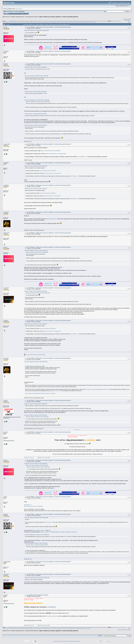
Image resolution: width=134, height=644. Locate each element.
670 (34, 21)
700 (93, 21)
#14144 (129, 145)
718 (11, 22)
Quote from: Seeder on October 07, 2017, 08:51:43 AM (36, 415)
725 (25, 22)
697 (87, 21)
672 (38, 21)
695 (83, 21)
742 (59, 22)
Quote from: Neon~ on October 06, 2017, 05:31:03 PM (36, 114)
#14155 (129, 461)
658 (10, 21)
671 (36, 21)
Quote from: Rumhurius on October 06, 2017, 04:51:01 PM (37, 31)
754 (83, 22)
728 (31, 22)
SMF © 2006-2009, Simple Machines (73, 641)
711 (115, 21)
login (16, 9)
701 (95, 21)
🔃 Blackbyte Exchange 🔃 (44, 458)
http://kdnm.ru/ (28, 505)
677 (47, 21)
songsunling (7, 562)
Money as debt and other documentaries (35, 355)
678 (49, 21)
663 (20, 21)
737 (49, 22)
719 (13, 22)
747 (69, 22)
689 (71, 21)
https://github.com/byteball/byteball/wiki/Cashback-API (97, 389)
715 (5, 22)
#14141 (129, 28)
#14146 (129, 186)
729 (33, 22)
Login (18, 14)
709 (112, 21)
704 (101, 21)
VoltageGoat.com (28, 141)
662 (18, 21)
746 (67, 22)
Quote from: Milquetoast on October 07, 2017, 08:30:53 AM (37, 535)
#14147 (129, 213)
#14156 (129, 497)
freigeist (6, 321)
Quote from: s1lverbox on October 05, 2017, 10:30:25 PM (36, 76)
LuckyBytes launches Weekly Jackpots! (38, 595)
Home (7, 14)
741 (57, 22)
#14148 (129, 234)
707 (107, 21)
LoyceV (5, 400)
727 (29, 22)
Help (11, 14)
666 (26, 21)
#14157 (129, 515)
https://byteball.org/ (51, 219)
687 (67, 21)
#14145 (129, 163)
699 (91, 21)
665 (24, 21)
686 (65, 21)
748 (71, 22)
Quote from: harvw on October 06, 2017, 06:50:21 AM (36, 92)
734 (43, 22)
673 (40, 21)
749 (73, 22)
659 (12, 21)
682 (57, 21)
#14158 (129, 562)
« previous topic (127, 19)
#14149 (129, 248)
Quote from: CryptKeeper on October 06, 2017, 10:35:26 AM (37, 100)
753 (81, 22)
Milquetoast (7, 233)
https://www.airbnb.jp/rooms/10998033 (51, 151)
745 (65, 22)
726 (27, 22)
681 (55, 21)
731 (37, 22)
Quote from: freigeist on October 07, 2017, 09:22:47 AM (36, 362)
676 (45, 21)
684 (61, 21)
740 (55, 22)
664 (22, 21)
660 (14, 21)
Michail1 (6, 64)
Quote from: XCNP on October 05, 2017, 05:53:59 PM (36, 67)
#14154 (129, 433)
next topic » (128, 20)
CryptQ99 (6, 163)
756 (87, 22)
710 (113, 21)
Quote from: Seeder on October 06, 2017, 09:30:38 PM (36, 125)
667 (28, 21)
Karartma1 (6, 288)
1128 (94, 22)
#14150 (129, 289)
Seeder (5, 27)
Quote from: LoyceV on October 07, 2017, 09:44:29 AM (36, 464)
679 (51, 21)
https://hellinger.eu (82, 157)
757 (89, 22)
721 (17, 22)
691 (75, 21)
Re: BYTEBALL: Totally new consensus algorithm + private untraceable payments (49, 27)
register (20, 9)
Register (22, 14)
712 (117, 21)
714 (3, 22)
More (27, 14)
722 (19, 22)
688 (69, 21)
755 (85, 22)
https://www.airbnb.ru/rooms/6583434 (33, 506)
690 (73, 21)
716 (7, 22)
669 (32, 21)
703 (99, 21)
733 (41, 22)
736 (47, 22)
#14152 (129, 359)
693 (79, 21)
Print (129, 22)
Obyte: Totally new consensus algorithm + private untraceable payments (59, 17)
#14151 (129, 321)
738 (51, 22)
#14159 (129, 575)
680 (53, 21)
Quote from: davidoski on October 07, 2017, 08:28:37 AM (36, 518)
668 (30, 21)
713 (119, 21)
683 (59, 21)
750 (75, 22)
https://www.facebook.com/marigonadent (56, 154)
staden (5, 497)
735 (45, 22)
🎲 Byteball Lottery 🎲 (29, 458)
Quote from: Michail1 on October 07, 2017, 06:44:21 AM (36, 251)
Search (14, 14)
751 (77, 22)
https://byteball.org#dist (39, 530)
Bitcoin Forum (6, 17)
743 (61, 22)
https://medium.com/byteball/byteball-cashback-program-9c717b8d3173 (40, 393)
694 (81, 21)
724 (23, 22)
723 (21, 22)
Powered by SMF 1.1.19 (59, 641)
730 (35, 22)
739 (53, 22)
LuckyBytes (51, 607)
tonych (5, 144)
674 (41, 21)
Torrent (23, 11)
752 (79, 22)
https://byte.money (57, 391)
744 (63, 22)
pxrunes (6, 432)
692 (77, 21)
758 (91, 22)
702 (97, 21)
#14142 (129, 52)
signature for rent (77, 430)
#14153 (129, 401)
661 (16, 21)
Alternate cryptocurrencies (17, 17)
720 (15, 22)
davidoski (6, 212)
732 (39, 22)
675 (43, 21)
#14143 (129, 65)
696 (85, 21)
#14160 (129, 596)
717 (9, 22)
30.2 (20, 11)
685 (63, 21)
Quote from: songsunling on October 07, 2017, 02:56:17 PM (37, 578)
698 (89, 21)
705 (103, 21)
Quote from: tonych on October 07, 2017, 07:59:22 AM (36, 166)
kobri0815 (6, 185)
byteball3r (6, 51)
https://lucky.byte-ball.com (51, 616)
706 (105, 21)
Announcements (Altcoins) (32, 17)
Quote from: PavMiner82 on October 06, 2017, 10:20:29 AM (38, 102)
